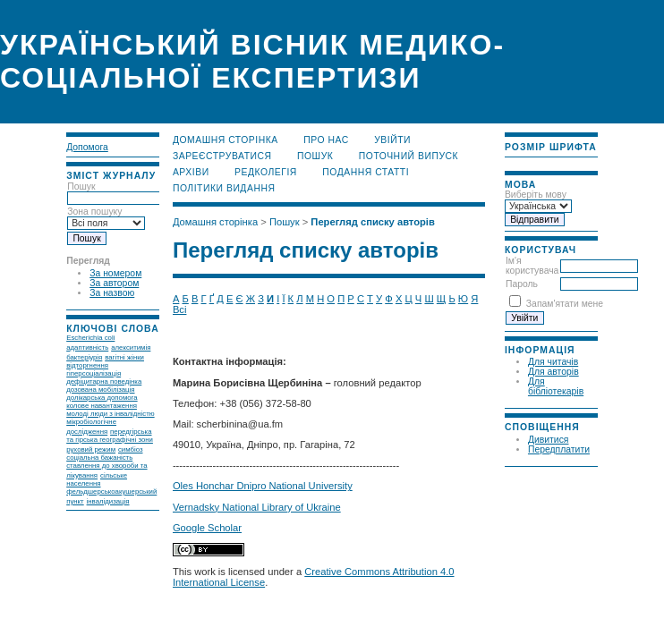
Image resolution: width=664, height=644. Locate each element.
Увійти (392, 140)
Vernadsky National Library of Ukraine (257, 507)
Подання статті (366, 172)
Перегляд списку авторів (373, 222)
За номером (115, 273)
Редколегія (266, 172)
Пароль (522, 284)
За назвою (112, 293)
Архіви (191, 172)
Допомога (87, 147)
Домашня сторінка (226, 140)
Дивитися (549, 440)
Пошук (315, 156)
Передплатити (559, 449)
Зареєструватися (222, 156)
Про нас (326, 140)
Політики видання (224, 188)
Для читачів (553, 362)
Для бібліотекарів (556, 386)
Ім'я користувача (532, 266)
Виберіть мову (536, 195)
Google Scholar (207, 528)
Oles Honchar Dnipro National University (263, 486)
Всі (180, 309)
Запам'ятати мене (565, 304)
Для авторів (553, 372)
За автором (114, 283)
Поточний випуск (409, 156)
